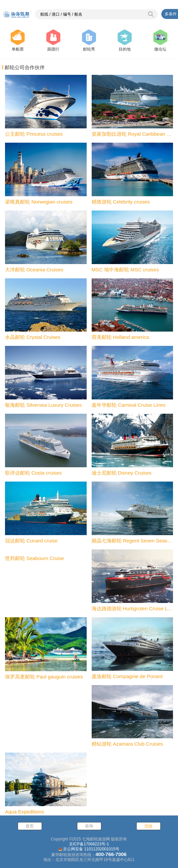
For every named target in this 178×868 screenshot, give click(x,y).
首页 (30, 826)
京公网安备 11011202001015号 (91, 849)
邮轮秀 (89, 41)
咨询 (89, 826)
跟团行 (53, 41)
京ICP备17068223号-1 (89, 844)
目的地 (125, 41)
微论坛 (160, 41)
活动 (148, 826)
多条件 (171, 14)
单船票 (18, 41)
